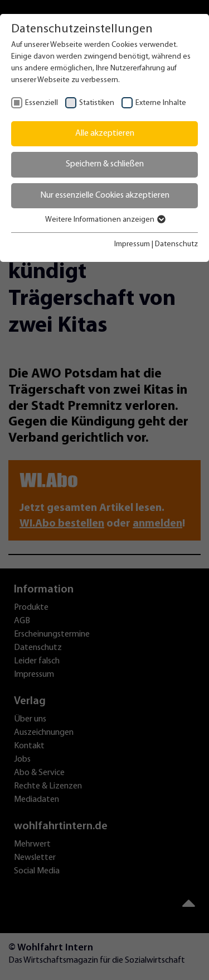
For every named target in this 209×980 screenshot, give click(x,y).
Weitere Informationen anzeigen (105, 220)
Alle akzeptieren (105, 133)
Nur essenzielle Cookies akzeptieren (105, 195)
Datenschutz (176, 244)
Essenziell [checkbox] (42, 103)
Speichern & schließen (105, 164)
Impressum (132, 244)
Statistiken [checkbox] (97, 103)
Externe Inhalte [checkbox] (161, 103)
